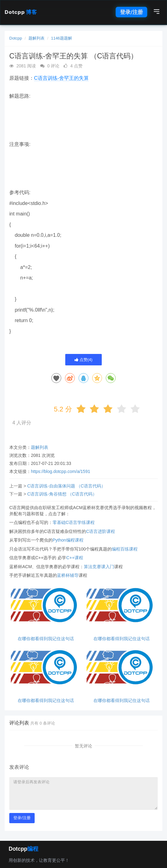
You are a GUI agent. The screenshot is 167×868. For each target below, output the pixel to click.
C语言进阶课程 (101, 531)
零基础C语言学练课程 (74, 522)
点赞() (83, 360)
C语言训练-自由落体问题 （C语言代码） (66, 486)
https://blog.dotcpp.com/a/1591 (60, 471)
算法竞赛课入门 (99, 567)
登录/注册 (131, 12)
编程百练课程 (125, 549)
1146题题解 (62, 38)
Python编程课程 (68, 540)
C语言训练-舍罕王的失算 (61, 78)
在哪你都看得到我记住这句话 (46, 639)
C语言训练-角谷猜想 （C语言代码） (62, 494)
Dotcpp (21, 12)
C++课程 (75, 558)
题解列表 (36, 38)
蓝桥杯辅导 (68, 575)
